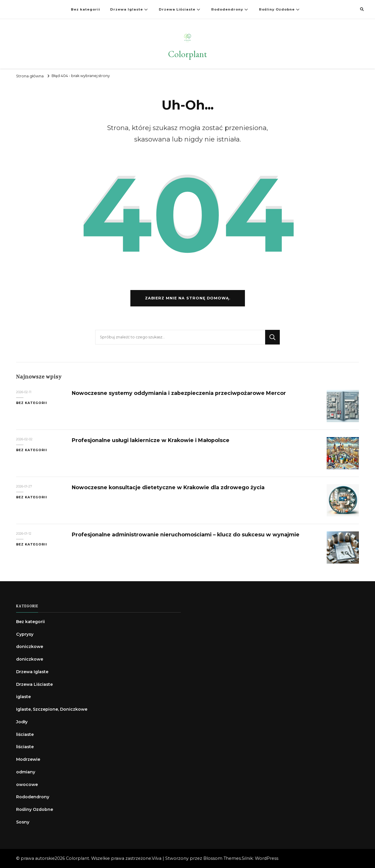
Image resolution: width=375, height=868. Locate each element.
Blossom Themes (222, 858)
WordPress (267, 858)
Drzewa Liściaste (177, 9)
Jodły (22, 722)
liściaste (25, 734)
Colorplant (187, 54)
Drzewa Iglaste (127, 9)
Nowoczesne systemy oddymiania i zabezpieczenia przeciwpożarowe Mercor (179, 393)
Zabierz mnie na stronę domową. (188, 298)
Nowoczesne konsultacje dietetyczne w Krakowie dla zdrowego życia (168, 487)
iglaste (23, 697)
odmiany (26, 772)
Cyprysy (25, 634)
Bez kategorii (86, 9)
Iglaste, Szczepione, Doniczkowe (52, 709)
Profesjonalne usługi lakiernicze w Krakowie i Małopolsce (151, 440)
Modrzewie (28, 759)
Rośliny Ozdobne (277, 9)
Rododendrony (227, 9)
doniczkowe (30, 647)
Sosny (23, 822)
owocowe (27, 785)
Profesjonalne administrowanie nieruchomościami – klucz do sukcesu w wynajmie (186, 534)
